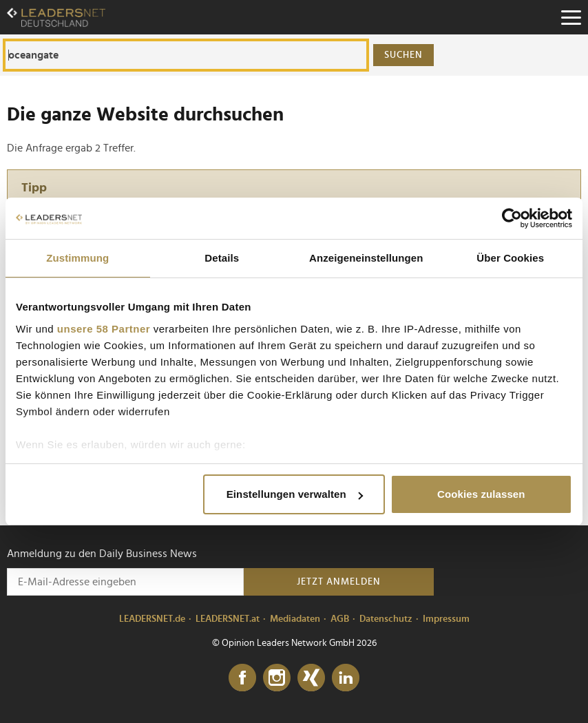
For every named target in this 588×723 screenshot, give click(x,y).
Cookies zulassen (481, 494)
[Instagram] (277, 678)
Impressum (446, 619)
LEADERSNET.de (152, 619)
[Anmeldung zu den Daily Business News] (125, 582)
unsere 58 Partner (104, 329)
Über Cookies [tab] (510, 258)
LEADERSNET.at (228, 619)
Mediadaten (295, 619)
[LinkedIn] (346, 678)
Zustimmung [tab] (77, 258)
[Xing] (311, 678)
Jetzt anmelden (339, 582)
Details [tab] (222, 258)
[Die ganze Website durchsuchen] (186, 55)
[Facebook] (242, 678)
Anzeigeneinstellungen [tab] (366, 258)
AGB (340, 619)
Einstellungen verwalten (295, 494)
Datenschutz (386, 619)
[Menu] (571, 17)
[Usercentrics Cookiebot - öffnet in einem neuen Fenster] (512, 218)
